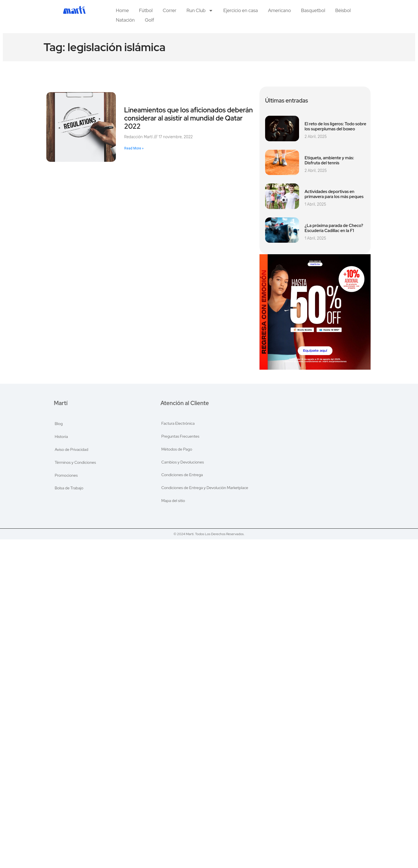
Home (122, 10)
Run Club (200, 10)
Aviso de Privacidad (72, 449)
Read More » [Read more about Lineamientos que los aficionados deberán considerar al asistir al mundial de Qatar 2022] (134, 148)
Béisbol (343, 10)
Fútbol (146, 10)
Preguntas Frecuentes (180, 437)
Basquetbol (313, 10)
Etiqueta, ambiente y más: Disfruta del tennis (329, 160)
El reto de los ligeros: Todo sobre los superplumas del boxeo (336, 126)
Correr (170, 10)
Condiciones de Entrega (182, 475)
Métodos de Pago (177, 449)
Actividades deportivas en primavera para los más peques (334, 194)
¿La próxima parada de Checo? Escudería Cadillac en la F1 (334, 228)
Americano (279, 10)
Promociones (66, 475)
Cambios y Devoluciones (183, 462)
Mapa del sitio (173, 501)
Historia (61, 437)
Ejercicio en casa (241, 10)
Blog (59, 424)
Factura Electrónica (178, 424)
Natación (125, 20)
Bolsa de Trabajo (69, 488)
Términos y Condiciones (75, 462)
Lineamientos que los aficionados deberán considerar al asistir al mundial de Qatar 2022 (189, 118)
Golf (149, 20)
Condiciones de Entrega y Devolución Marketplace (205, 488)
